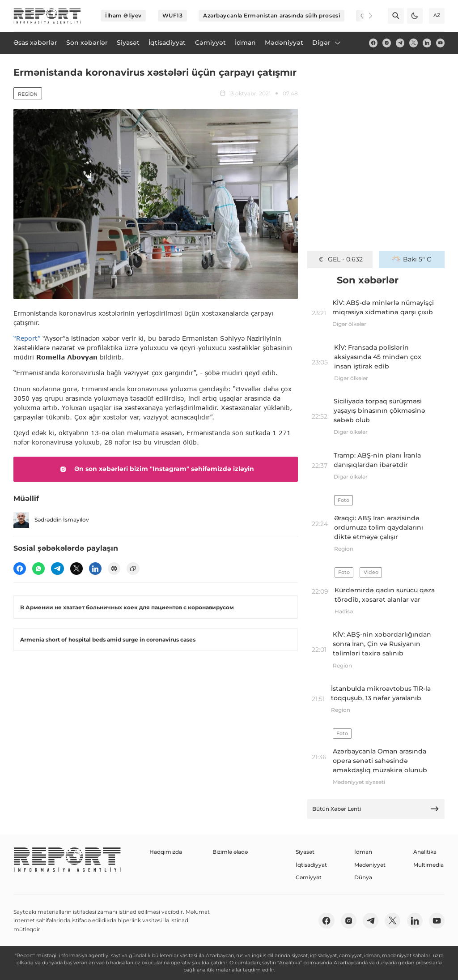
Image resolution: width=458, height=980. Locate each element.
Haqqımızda (166, 852)
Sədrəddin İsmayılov (51, 520)
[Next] (365, 16)
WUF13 (173, 15)
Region (28, 94)
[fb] (373, 43)
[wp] (38, 569)
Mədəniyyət (370, 865)
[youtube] (440, 43)
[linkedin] (427, 43)
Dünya (363, 877)
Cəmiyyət (309, 877)
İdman (363, 852)
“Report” (27, 338)
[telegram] (400, 43)
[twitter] (413, 43)
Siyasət (305, 852)
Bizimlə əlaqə (230, 852)
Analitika (425, 852)
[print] (114, 569)
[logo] (47, 16)
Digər (327, 43)
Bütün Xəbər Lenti (376, 809)
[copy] (133, 569)
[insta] (387, 43)
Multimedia (428, 865)
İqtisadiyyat (311, 865)
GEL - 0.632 (340, 259)
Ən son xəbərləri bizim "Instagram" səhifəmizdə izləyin (155, 469)
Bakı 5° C (412, 259)
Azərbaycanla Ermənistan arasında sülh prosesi (271, 15)
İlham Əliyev (123, 15)
